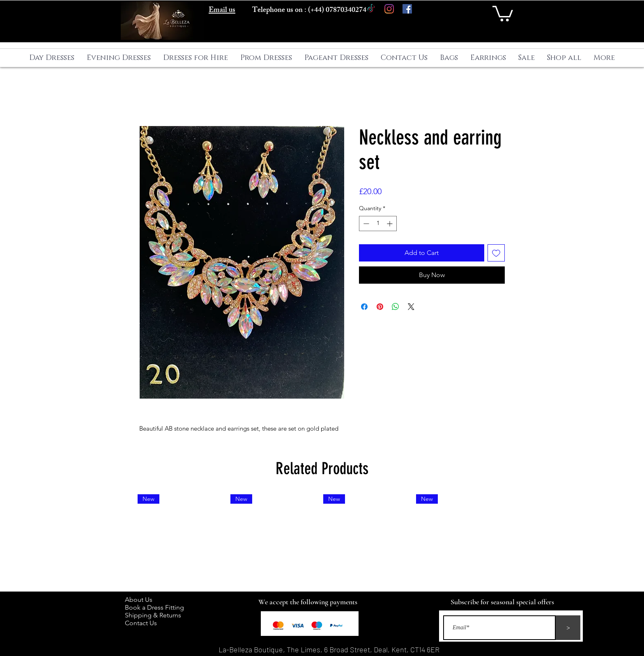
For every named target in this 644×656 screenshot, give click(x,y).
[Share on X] (411, 307)
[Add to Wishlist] (496, 253)
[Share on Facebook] (364, 307)
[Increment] (390, 224)
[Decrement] (365, 224)
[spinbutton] (378, 224)
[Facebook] (407, 9)
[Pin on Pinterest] (380, 307)
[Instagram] (389, 9)
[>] (568, 628)
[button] (503, 13)
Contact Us (141, 623)
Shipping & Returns (155, 615)
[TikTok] (371, 9)
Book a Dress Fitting (154, 607)
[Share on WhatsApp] (396, 307)
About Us (143, 600)
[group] (322, 539)
